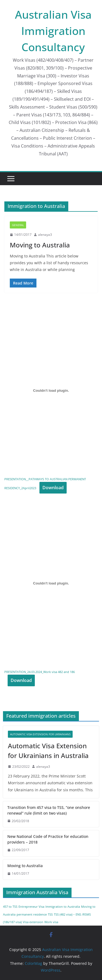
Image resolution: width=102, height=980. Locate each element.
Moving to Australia (40, 245)
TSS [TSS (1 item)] (50, 914)
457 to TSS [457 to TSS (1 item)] (10, 907)
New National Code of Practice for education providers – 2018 (48, 839)
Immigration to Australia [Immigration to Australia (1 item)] (63, 907)
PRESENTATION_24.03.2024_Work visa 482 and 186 (40, 672)
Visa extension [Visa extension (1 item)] (33, 922)
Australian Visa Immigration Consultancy (53, 31)
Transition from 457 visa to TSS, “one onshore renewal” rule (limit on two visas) (49, 810)
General (18, 225)
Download (53, 488)
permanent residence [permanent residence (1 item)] (32, 914)
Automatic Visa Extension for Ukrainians (40, 734)
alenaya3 (45, 235)
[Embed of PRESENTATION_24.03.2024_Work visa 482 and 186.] (51, 583)
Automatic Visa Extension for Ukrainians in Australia (48, 751)
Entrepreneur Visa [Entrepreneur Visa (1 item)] (31, 907)
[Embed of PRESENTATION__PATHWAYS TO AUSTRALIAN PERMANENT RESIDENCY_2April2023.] (51, 390)
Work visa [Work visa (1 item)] (51, 922)
